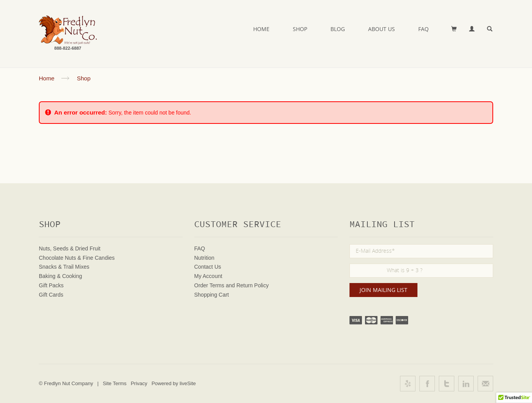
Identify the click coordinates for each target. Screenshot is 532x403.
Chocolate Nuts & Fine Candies (77, 258)
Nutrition (204, 258)
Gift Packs (51, 285)
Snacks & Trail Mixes (64, 267)
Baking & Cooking (60, 276)
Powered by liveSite (174, 383)
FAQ (423, 29)
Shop (300, 29)
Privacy (139, 383)
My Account (208, 276)
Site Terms (115, 383)
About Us (382, 29)
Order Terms (209, 285)
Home (261, 29)
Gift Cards (51, 295)
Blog (338, 29)
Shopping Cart (212, 295)
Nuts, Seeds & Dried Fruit (70, 248)
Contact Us (208, 267)
